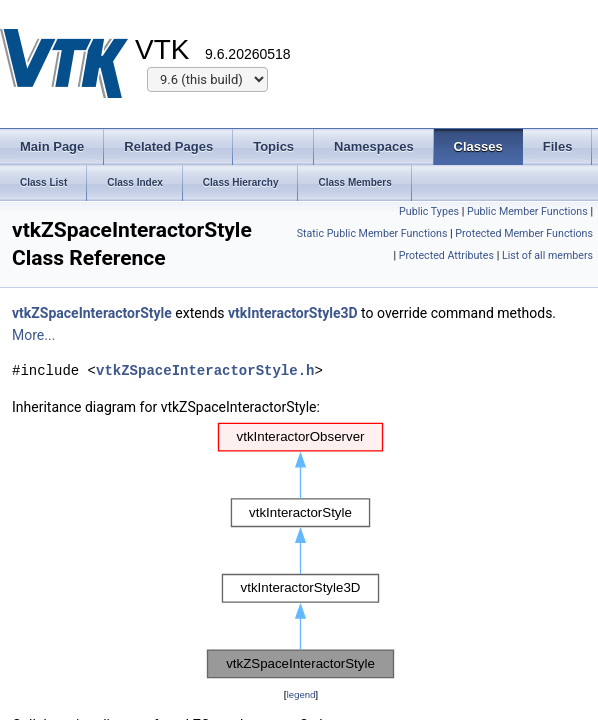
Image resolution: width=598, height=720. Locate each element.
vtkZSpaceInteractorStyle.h (205, 370)
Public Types (429, 211)
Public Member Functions (527, 211)
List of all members (547, 255)
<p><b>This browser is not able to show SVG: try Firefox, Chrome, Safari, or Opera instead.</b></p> (301, 551)
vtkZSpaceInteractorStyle (92, 313)
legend (300, 694)
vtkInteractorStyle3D (293, 313)
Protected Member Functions (524, 233)
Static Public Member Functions (372, 233)
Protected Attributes (446, 255)
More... (33, 335)
